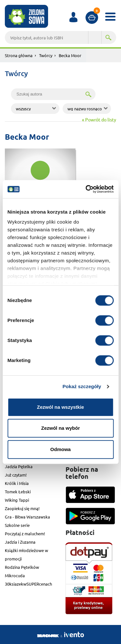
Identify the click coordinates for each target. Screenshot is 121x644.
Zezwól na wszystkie (61, 407)
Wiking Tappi (17, 500)
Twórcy (46, 55)
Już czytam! (16, 475)
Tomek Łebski (18, 492)
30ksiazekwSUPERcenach (28, 584)
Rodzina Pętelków (22, 567)
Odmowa (60, 449)
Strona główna (19, 55)
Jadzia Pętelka (19, 466)
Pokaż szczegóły (82, 386)
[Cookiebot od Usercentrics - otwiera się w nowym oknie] (86, 189)
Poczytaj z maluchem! (25, 533)
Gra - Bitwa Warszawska (27, 517)
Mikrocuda (15, 575)
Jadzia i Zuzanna (20, 542)
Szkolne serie (17, 525)
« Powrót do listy (99, 119)
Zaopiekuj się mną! (22, 508)
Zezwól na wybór (60, 428)
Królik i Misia (17, 483)
